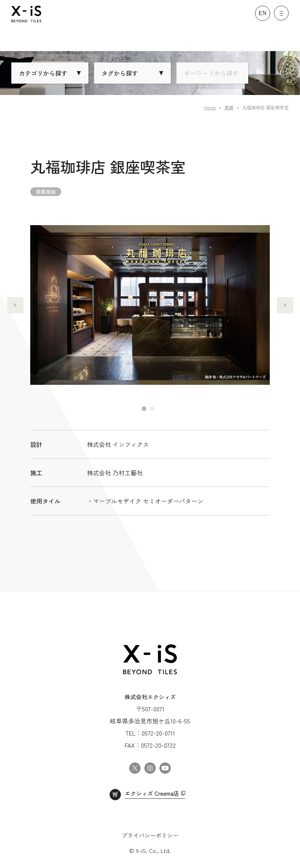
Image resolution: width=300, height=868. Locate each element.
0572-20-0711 (158, 733)
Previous (15, 305)
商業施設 (46, 192)
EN (262, 13)
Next (285, 305)
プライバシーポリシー (150, 835)
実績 (229, 107)
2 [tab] (152, 409)
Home (210, 107)
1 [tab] (144, 409)
